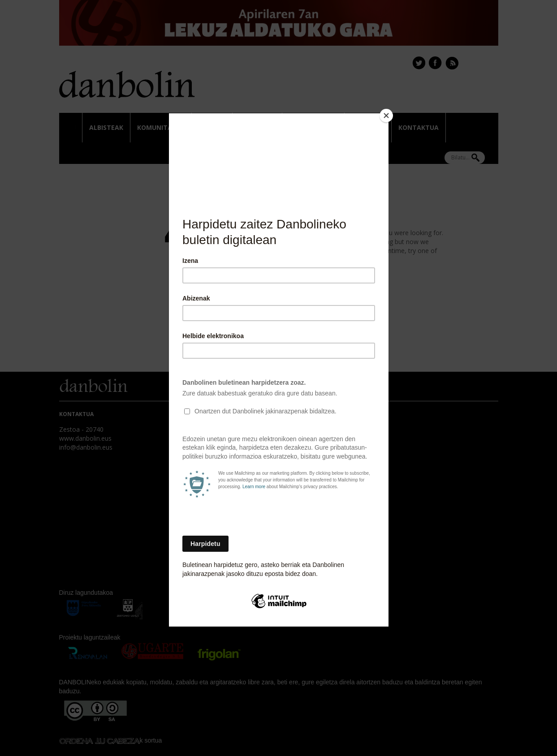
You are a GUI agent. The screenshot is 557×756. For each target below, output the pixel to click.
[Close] (386, 116)
